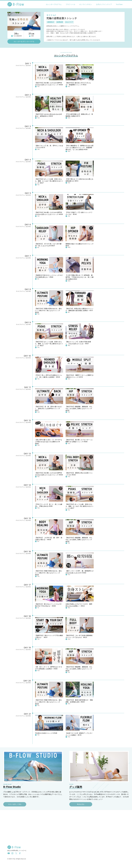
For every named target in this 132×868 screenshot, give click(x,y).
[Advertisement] (66, 829)
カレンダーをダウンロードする (24, 41)
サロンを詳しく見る (15, 804)
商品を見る (81, 804)
